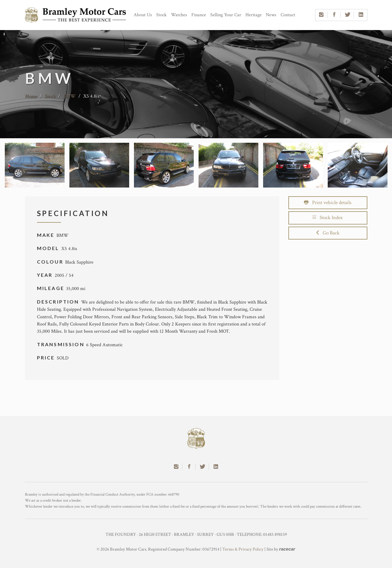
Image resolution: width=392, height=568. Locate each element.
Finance (199, 15)
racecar (287, 549)
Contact (288, 15)
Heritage (254, 15)
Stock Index (328, 218)
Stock (161, 15)
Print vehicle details (328, 203)
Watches (179, 15)
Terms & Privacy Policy (243, 549)
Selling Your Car (226, 15)
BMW (69, 96)
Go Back (328, 233)
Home (31, 96)
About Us (143, 15)
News (271, 15)
